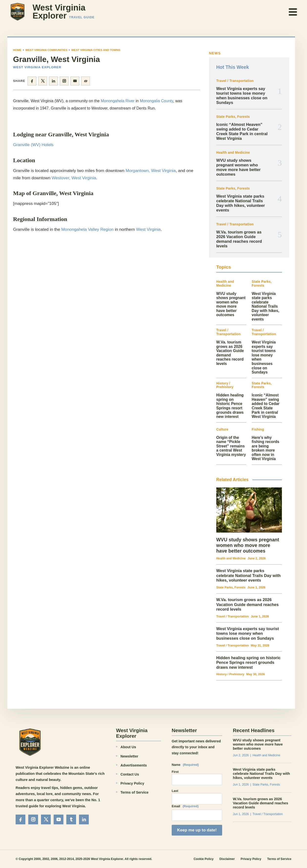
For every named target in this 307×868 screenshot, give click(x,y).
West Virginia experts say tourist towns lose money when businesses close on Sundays (242, 96)
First (175, 772)
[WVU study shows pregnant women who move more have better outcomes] (249, 510)
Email (185, 806)
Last (175, 791)
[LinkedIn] (84, 819)
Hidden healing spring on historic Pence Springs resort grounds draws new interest (230, 406)
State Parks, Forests (233, 117)
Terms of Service (134, 792)
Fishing (258, 429)
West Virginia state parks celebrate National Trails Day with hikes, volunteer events (241, 203)
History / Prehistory (225, 385)
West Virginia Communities (46, 50)
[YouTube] (59, 819)
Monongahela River (118, 101)
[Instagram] (33, 819)
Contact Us (130, 774)
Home (17, 50)
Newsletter (129, 756)
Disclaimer (227, 859)
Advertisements (134, 765)
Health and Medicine (233, 153)
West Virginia (148, 229)
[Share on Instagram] (64, 81)
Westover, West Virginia (74, 178)
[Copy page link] (86, 81)
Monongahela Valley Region (87, 229)
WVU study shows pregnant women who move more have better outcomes (238, 167)
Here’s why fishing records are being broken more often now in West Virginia (265, 448)
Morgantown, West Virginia (151, 171)
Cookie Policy (204, 859)
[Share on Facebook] (32, 81)
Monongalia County (156, 101)
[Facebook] (20, 819)
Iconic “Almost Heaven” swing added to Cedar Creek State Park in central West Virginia (242, 132)
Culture (222, 429)
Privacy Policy (132, 783)
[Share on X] (43, 81)
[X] (46, 819)
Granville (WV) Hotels (33, 145)
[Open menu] (293, 12)
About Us (128, 747)
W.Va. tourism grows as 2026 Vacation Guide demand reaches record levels (239, 239)
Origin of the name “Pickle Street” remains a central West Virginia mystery (231, 446)
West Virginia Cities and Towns (96, 50)
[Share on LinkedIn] (53, 81)
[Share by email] (75, 81)
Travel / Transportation (235, 81)
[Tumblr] (71, 819)
